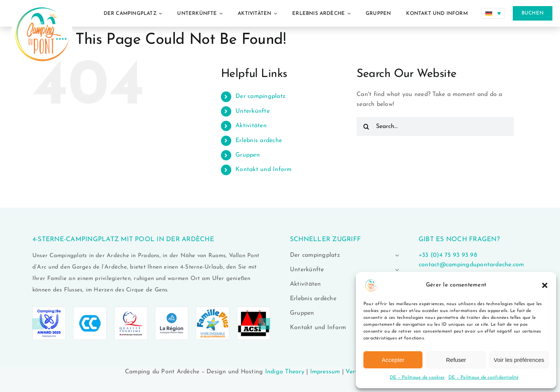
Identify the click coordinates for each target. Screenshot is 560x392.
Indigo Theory (285, 372)
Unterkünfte (253, 111)
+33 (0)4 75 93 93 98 (448, 255)
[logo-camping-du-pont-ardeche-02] (42, 3)
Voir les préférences (519, 360)
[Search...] (435, 126)
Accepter (393, 360)
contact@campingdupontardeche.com (471, 265)
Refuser (456, 360)
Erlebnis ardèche (259, 141)
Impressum (325, 372)
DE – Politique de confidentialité (483, 378)
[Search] (366, 126)
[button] (545, 285)
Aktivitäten (251, 126)
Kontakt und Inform (263, 170)
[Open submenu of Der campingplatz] (395, 255)
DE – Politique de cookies (417, 378)
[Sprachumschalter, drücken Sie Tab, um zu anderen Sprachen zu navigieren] (493, 13)
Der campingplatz (260, 96)
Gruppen (248, 155)
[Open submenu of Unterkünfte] (395, 270)
